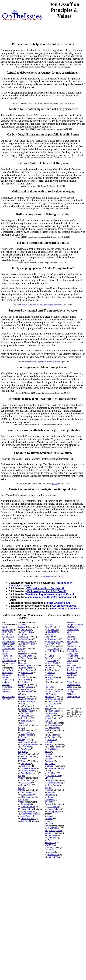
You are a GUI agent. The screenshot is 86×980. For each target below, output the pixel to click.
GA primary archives (64, 606)
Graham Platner (28, 807)
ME (20, 799)
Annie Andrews (54, 775)
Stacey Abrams (9, 661)
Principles (71, 665)
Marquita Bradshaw (50, 793)
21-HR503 (47, 576)
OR (46, 742)
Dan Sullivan (22, 626)
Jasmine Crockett (50, 817)
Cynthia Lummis (51, 846)
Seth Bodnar (53, 665)
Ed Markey (22, 789)
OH (46, 720)
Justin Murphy (54, 711)
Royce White (53, 639)
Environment (73, 641)
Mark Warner (49, 825)
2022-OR (55, 484)
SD (46, 778)
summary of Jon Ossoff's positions (48, 597)
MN (46, 625)
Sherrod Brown (54, 725)
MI (19, 809)
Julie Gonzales (28, 670)
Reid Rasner (53, 854)
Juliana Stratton (28, 742)
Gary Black (7, 673)
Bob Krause (26, 716)
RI (46, 754)
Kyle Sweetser (27, 644)
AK (20, 625)
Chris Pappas (54, 699)
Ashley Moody (23, 683)
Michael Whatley (50, 674)
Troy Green (53, 737)
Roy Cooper (53, 677)
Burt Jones (7, 634)
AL (20, 634)
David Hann (53, 632)
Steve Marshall (28, 641)
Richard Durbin (23, 738)
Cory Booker (49, 707)
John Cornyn (49, 803)
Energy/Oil (72, 639)
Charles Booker (28, 771)
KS (20, 752)
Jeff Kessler (53, 838)
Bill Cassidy (22, 777)
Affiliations (72, 694)
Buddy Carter (9, 670)
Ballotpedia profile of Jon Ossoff (46, 591)
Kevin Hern (53, 735)
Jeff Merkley (49, 743)
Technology (72, 673)
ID (19, 728)
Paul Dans (52, 773)
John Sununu (54, 701)
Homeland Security (76, 658)
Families (71, 644)
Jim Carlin (25, 713)
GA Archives (8, 699)
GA (20, 694)
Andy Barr (25, 629)
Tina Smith (49, 626)
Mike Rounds (49, 779)
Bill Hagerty (48, 789)
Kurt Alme (52, 661)
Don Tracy (26, 749)
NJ (46, 706)
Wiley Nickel (49, 681)
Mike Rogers (27, 816)
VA (46, 823)
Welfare (71, 677)
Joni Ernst (26, 708)
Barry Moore (27, 639)
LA (20, 775)
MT (46, 656)
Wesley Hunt (53, 811)
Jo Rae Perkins (55, 747)
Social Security (74, 668)
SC (46, 764)
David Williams (54, 828)
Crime (70, 632)
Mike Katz (25, 680)
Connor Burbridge (50, 760)
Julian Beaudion (55, 783)
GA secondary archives (66, 609)
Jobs (69, 663)
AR (20, 646)
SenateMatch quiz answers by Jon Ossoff (50, 594)
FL (19, 682)
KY (20, 759)
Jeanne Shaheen (50, 695)
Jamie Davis (26, 785)
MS (46, 644)
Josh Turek (26, 718)
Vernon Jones (9, 663)
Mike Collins (8, 687)
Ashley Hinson (27, 711)
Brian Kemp (8, 632)
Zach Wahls (26, 720)
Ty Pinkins (52, 651)
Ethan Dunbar (27, 658)
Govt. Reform (73, 651)
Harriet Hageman (49, 851)
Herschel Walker (6, 676)
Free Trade (72, 649)
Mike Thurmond (7, 655)
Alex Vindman (27, 692)
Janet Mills (26, 804)
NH (46, 694)
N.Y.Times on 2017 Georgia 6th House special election (41, 362)
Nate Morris (26, 766)
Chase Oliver (8, 637)
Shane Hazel (8, 658)
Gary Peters (27, 809)
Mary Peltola (27, 632)
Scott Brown (53, 704)
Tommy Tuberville (23, 635)
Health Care (72, 656)
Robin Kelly (26, 747)
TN (46, 787)
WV (46, 831)
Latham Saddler (6, 683)
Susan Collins (23, 801)
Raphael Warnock (6, 691)
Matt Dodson (53, 718)
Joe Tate (25, 821)
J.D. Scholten (22, 724)
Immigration (72, 661)
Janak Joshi (26, 668)
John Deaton (27, 795)
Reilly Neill (52, 663)
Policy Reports (74, 697)
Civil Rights (72, 627)
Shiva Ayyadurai (28, 797)
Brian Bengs (53, 785)
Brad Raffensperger (9, 628)
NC (46, 668)
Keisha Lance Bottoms (9, 650)
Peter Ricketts (49, 688)
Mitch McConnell (23, 760)
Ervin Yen (52, 740)
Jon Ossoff (22, 695)
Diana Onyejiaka (49, 798)
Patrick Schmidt (28, 756)
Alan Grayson (27, 687)
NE (46, 687)
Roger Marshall (23, 753)
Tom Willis (52, 835)
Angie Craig (53, 629)
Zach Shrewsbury (50, 841)
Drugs (70, 634)
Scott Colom (53, 649)
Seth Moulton (27, 792)
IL (19, 737)
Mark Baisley (27, 673)
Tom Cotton (22, 647)
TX (46, 802)
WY (46, 845)
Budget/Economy (75, 625)
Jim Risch (21, 729)
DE (20, 675)
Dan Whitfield (22, 652)
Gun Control (72, 653)
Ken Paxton (53, 807)
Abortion (71, 622)
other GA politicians (59, 603)
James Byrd (53, 857)
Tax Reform (72, 670)
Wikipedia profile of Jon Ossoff (46, 588)
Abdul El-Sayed (28, 819)
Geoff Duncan (9, 644)
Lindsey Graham (50, 765)
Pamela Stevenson (29, 773)
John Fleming (27, 780)
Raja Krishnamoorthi (30, 744)
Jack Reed (49, 755)
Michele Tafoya (54, 641)
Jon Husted (49, 722)
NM (46, 713)
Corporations (73, 629)
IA (19, 708)
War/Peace (72, 675)
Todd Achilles (27, 735)
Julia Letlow (26, 783)
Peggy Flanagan (49, 635)
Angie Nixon (26, 689)
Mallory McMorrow (29, 814)
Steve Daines (49, 657)
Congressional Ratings (74, 691)
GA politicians (9, 697)
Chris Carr (7, 639)
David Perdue (9, 641)
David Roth (26, 732)
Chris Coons (23, 676)
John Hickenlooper (24, 664)
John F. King (8, 680)
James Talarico (54, 809)
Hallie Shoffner (28, 656)
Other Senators (74, 682)
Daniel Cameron (28, 768)
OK (46, 728)
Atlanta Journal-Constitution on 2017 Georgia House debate (41, 305)
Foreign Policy (73, 646)
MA (20, 787)
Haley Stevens (28, 811)
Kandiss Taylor (9, 646)
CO (20, 663)
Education (72, 637)
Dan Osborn (53, 692)
